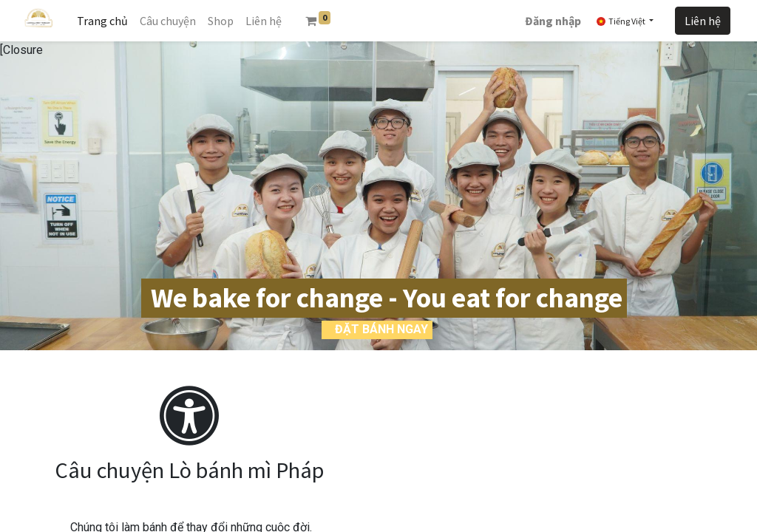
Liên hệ (703, 21)
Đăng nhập (553, 21)
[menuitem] (102, 21)
